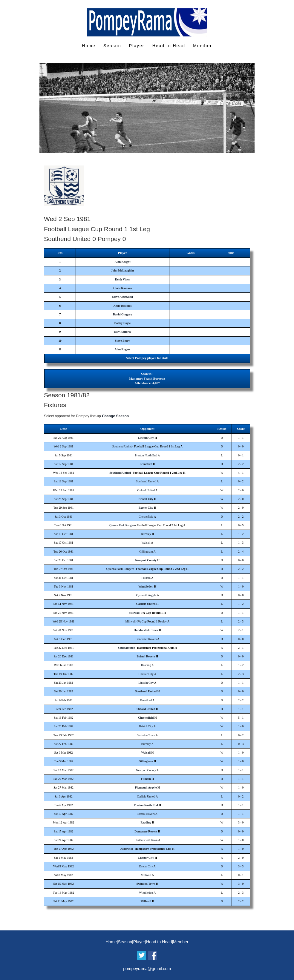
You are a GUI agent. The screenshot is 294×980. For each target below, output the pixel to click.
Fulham (146, 578)
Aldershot (127, 849)
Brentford (146, 464)
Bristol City (146, 499)
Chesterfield (146, 517)
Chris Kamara (122, 288)
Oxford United (146, 490)
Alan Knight (122, 262)
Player (137, 46)
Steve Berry (122, 341)
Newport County (146, 560)
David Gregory (122, 314)
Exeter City (146, 508)
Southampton (127, 648)
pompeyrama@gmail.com (147, 969)
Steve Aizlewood (122, 297)
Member (202, 46)
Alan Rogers (122, 349)
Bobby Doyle (123, 323)
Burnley (146, 534)
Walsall (146, 543)
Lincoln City (146, 438)
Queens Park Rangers (122, 525)
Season (112, 46)
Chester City (146, 674)
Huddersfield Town (146, 630)
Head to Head (169, 46)
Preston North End (146, 455)
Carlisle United (146, 604)
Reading (146, 665)
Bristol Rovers (146, 656)
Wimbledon (146, 586)
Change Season (115, 416)
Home (89, 46)
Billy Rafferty (123, 332)
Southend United (122, 446)
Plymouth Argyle (146, 595)
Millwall (134, 613)
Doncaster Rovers (146, 639)
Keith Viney (123, 279)
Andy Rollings (123, 306)
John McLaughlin (122, 270)
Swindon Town (146, 735)
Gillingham (146, 552)
